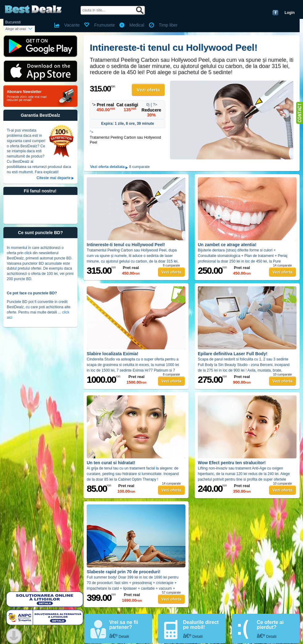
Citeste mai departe (54, 178)
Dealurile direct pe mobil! (201, 625)
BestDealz (33, 9)
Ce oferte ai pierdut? (270, 625)
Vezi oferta (148, 90)
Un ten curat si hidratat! (111, 463)
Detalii (124, 637)
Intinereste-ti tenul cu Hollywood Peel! (174, 47)
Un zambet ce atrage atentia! (227, 245)
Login (290, 13)
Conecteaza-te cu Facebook (275, 13)
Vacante (72, 25)
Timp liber (168, 25)
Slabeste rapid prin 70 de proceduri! (124, 572)
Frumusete (104, 25)
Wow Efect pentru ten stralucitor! (232, 463)
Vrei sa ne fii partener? (124, 625)
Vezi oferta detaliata (107, 167)
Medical (137, 25)
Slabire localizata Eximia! (112, 354)
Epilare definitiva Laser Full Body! (233, 354)
